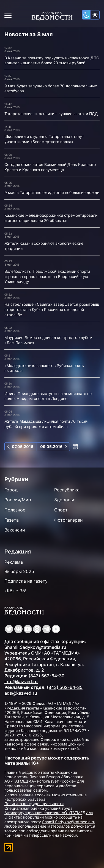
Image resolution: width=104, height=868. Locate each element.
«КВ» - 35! (15, 591)
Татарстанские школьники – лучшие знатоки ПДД (51, 114)
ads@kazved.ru (21, 693)
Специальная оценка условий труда (39, 808)
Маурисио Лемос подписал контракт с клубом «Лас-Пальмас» (48, 340)
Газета (12, 520)
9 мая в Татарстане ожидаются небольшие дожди (52, 192)
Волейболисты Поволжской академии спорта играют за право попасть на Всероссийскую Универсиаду (47, 276)
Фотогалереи (69, 520)
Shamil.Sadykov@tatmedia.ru (35, 647)
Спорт (61, 510)
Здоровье (65, 500)
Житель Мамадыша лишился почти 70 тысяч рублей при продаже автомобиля (46, 424)
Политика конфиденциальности (34, 804)
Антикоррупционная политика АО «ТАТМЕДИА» (49, 813)
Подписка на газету (26, 581)
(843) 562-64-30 (46, 676)
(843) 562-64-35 (65, 687)
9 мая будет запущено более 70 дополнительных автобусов (51, 88)
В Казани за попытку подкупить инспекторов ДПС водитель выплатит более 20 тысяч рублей (52, 60)
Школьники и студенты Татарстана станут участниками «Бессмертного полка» (44, 139)
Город (11, 490)
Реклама (14, 562)
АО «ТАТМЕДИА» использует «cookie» (40, 781)
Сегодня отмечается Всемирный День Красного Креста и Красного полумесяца (50, 167)
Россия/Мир (18, 500)
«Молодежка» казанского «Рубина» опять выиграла (44, 368)
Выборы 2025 (19, 571)
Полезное (15, 510)
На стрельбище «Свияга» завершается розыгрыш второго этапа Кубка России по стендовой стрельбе (52, 309)
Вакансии (15, 530)
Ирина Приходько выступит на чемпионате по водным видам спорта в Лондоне (48, 396)
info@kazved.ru (21, 681)
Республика (67, 490)
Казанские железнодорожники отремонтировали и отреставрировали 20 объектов (51, 218)
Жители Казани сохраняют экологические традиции (44, 246)
